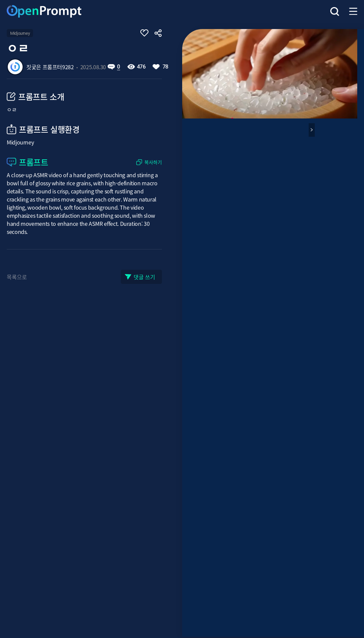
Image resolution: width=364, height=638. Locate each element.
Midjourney (20, 33)
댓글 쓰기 (144, 277)
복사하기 (153, 162)
